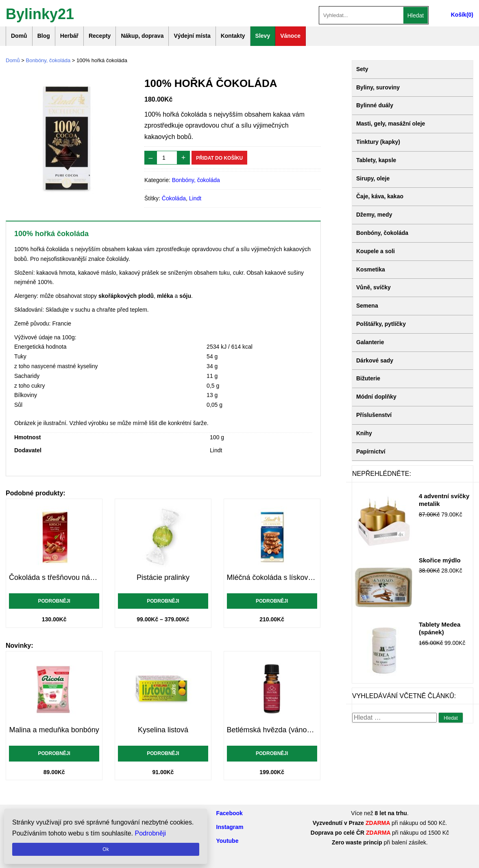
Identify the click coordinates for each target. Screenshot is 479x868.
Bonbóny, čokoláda (48, 60)
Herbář (69, 36)
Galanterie (370, 342)
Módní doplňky (376, 397)
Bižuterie (368, 378)
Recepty (100, 36)
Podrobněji (54, 601)
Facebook (230, 813)
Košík (459, 15)
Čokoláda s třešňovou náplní (54, 577)
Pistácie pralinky (163, 577)
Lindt (195, 198)
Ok (106, 849)
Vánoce (290, 36)
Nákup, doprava (142, 36)
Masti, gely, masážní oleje (391, 124)
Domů (19, 36)
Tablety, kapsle (376, 160)
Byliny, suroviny (378, 87)
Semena (367, 306)
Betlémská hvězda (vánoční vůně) (272, 730)
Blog (44, 36)
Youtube (228, 841)
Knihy (364, 433)
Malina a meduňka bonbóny (54, 730)
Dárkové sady (375, 360)
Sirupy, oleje (373, 178)
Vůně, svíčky (373, 287)
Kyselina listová (163, 730)
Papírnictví (371, 451)
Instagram (230, 827)
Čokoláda (174, 198)
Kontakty (233, 36)
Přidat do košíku (219, 158)
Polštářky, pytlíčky (381, 324)
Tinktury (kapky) (378, 142)
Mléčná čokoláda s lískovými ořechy (272, 577)
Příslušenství (374, 415)
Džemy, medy (374, 215)
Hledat (416, 15)
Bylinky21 (40, 13)
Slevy (263, 36)
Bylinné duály (375, 105)
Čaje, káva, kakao (380, 196)
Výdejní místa (192, 36)
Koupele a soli (376, 251)
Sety (362, 69)
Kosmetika (371, 269)
